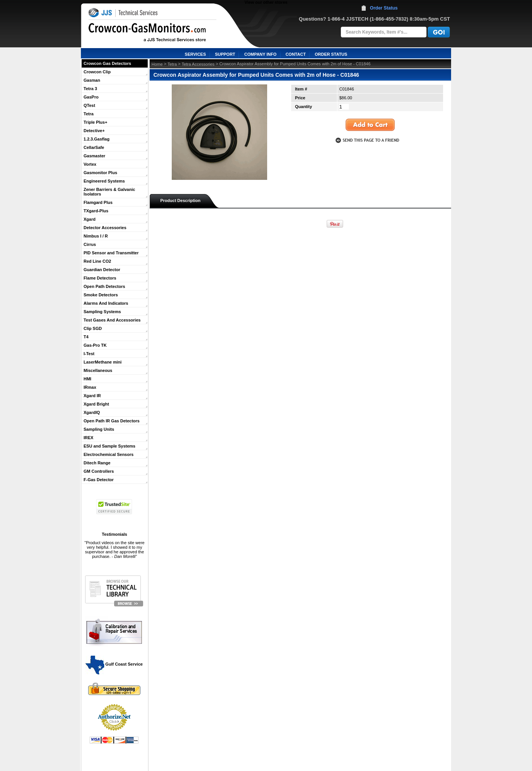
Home (157, 64)
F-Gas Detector (99, 480)
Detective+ (94, 131)
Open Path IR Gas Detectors (112, 421)
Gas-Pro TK (95, 345)
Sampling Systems (102, 312)
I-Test (89, 354)
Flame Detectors (100, 278)
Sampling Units (99, 429)
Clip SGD (93, 328)
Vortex (90, 164)
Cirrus (90, 244)
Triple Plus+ (95, 122)
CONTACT (296, 54)
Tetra (89, 114)
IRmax (90, 387)
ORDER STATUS (331, 54)
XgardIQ (92, 412)
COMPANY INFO (260, 54)
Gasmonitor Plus (100, 173)
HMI (87, 379)
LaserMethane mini (103, 362)
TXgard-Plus (96, 211)
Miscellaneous (98, 370)
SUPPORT (225, 54)
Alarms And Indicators (106, 303)
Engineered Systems (104, 181)
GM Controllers (99, 471)
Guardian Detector (102, 270)
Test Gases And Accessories (112, 320)
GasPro (91, 97)
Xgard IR (92, 396)
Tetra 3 (90, 89)
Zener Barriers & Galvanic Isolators (109, 192)
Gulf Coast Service (114, 664)
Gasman (92, 80)
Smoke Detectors (101, 295)
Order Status (384, 8)
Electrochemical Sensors (109, 454)
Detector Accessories (105, 228)
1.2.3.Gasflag (97, 139)
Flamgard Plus (98, 202)
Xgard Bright (96, 404)
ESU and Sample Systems (110, 446)
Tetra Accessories (198, 64)
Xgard (89, 219)
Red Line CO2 (97, 261)
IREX (89, 438)
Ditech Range (97, 463)
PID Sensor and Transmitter (111, 253)
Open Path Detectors (104, 286)
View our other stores (266, 2)
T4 (86, 337)
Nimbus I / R (96, 236)
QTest (89, 105)
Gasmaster (94, 156)
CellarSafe (94, 147)
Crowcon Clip (97, 72)
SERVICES (195, 54)
